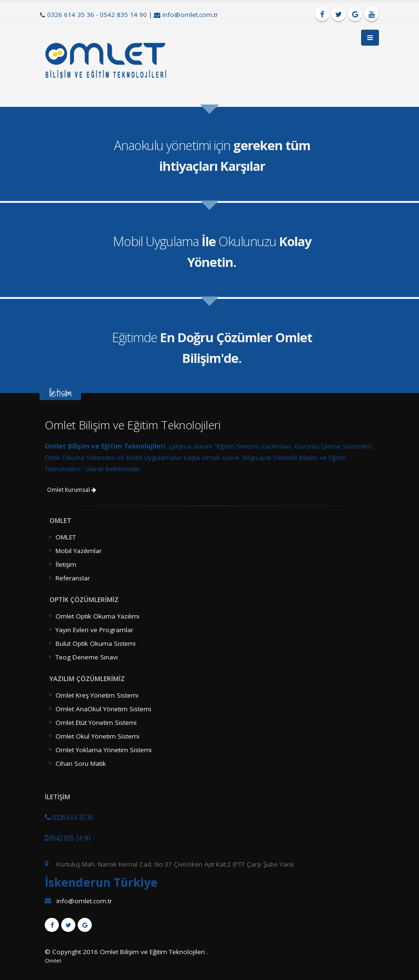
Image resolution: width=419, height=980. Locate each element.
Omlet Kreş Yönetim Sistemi (97, 695)
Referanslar (73, 578)
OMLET (66, 537)
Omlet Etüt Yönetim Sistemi (96, 723)
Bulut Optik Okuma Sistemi (96, 643)
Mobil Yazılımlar (79, 551)
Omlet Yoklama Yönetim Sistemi (104, 750)
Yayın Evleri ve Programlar (94, 630)
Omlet (53, 960)
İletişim (66, 564)
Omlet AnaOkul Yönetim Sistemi (103, 709)
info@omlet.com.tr (190, 15)
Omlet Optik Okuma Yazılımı (97, 616)
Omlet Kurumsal (72, 490)
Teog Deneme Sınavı (87, 657)
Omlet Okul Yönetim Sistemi (97, 736)
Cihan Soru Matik (81, 763)
